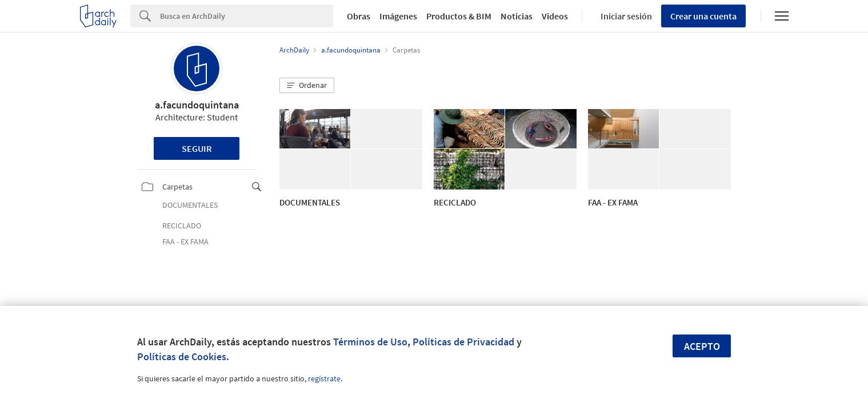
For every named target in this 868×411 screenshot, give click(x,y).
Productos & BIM (459, 16)
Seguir (197, 148)
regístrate (324, 378)
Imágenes (398, 16)
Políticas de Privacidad (463, 342)
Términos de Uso (370, 342)
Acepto (702, 346)
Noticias (517, 16)
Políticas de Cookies (182, 356)
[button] (307, 86)
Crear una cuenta (703, 16)
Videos (555, 16)
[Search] (247, 16)
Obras (359, 16)
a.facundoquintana (197, 105)
